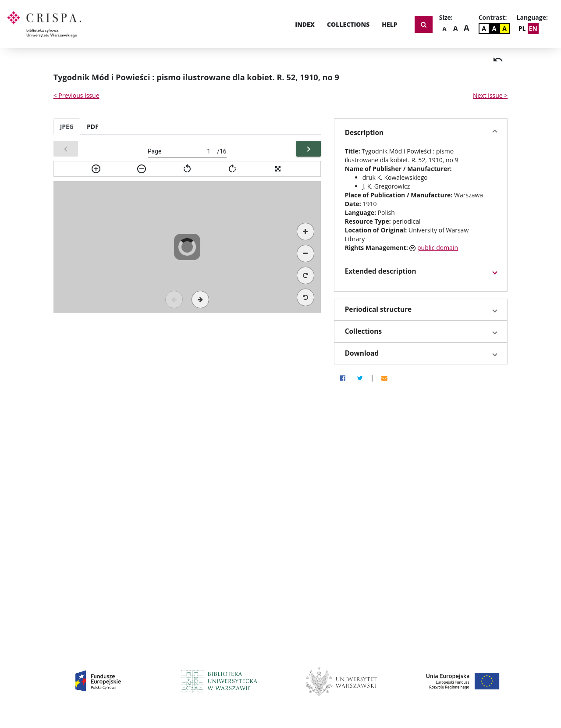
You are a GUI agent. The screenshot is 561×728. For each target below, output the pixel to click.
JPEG (67, 127)
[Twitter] (360, 378)
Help (389, 24)
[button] (421, 133)
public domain (438, 248)
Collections (348, 24)
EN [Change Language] (533, 28)
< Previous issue (76, 95)
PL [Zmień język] (522, 28)
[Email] (384, 378)
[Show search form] (424, 24)
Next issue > (490, 95)
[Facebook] (343, 378)
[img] (498, 60)
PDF (93, 127)
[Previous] (66, 149)
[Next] (309, 149)
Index (305, 24)
